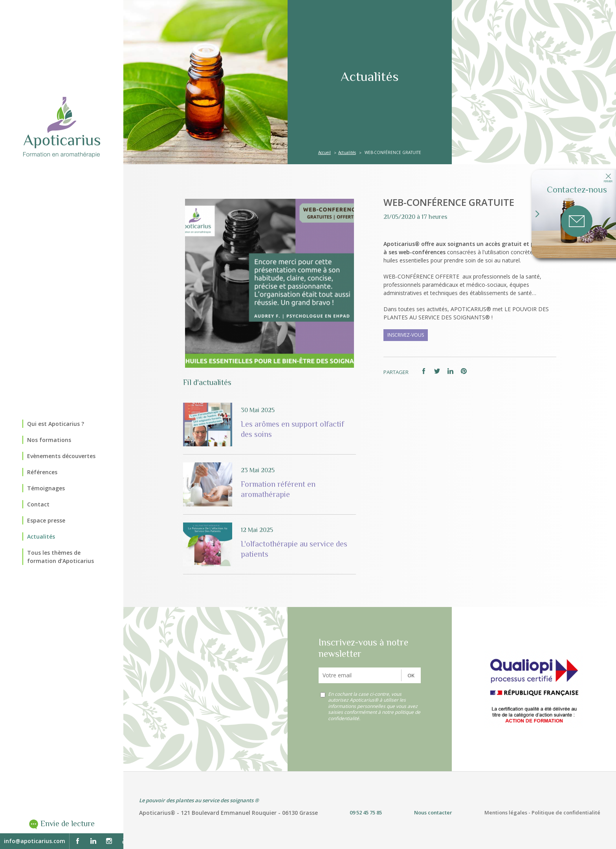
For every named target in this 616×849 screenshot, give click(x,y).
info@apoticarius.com (35, 841)
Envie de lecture (68, 824)
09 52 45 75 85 (366, 812)
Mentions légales (506, 812)
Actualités (347, 152)
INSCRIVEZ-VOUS (406, 335)
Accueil (324, 152)
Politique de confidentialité (566, 812)
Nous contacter (433, 812)
